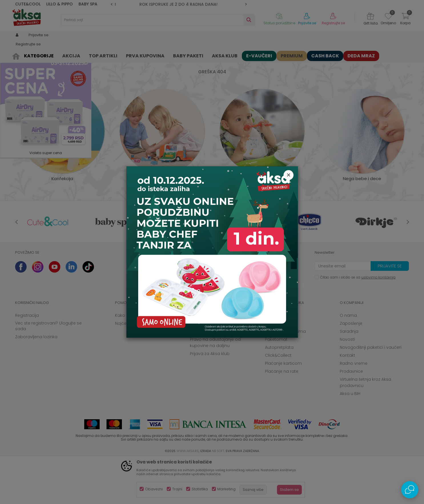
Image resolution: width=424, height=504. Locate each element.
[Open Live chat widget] (410, 490)
